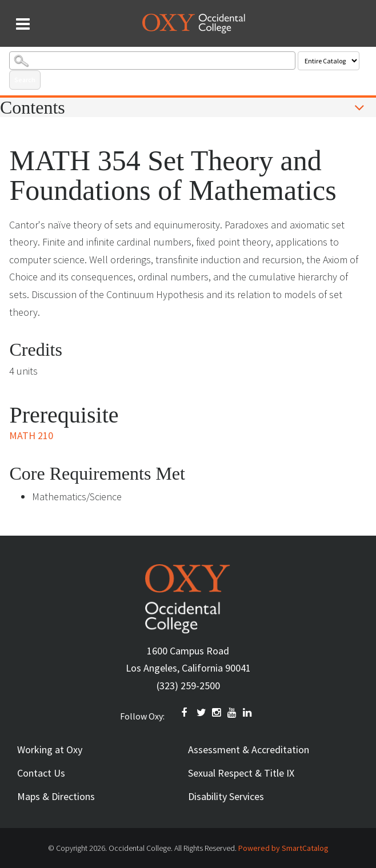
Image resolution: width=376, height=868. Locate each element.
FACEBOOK (186, 713)
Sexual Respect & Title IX (241, 773)
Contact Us (41, 773)
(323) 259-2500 (188, 686)
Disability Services (226, 796)
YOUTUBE (233, 713)
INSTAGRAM (217, 713)
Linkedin (248, 713)
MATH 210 (31, 435)
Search (25, 80)
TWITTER (202, 713)
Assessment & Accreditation (249, 750)
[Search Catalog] (152, 61)
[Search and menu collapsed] (23, 24)
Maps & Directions (56, 796)
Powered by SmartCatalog (283, 848)
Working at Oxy (50, 750)
